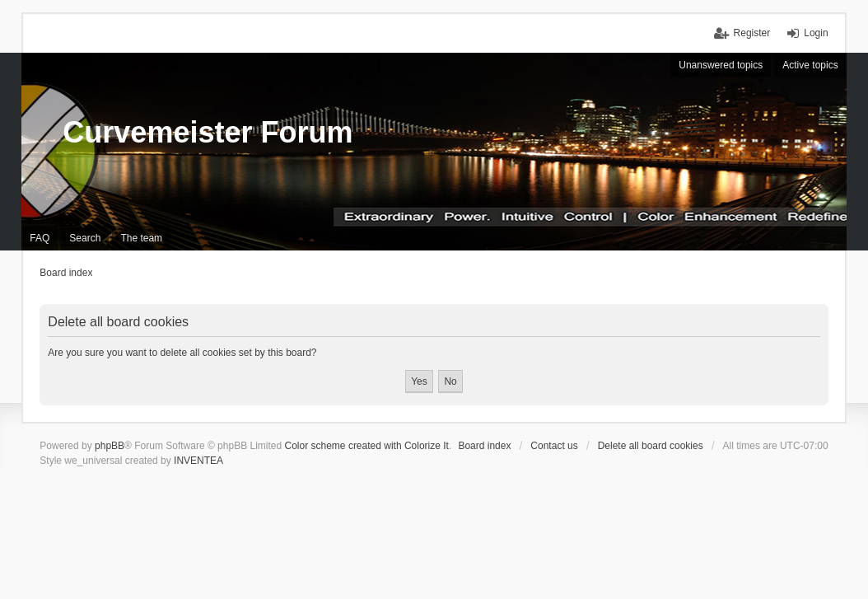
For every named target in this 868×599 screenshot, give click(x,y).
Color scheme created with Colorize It (367, 446)
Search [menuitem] (85, 238)
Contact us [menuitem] (554, 446)
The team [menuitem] (141, 238)
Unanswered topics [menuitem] (721, 65)
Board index (484, 446)
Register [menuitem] (752, 33)
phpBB (110, 446)
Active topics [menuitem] (810, 65)
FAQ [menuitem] (40, 238)
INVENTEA (198, 461)
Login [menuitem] (816, 33)
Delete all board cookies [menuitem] (651, 446)
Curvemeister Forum (208, 132)
